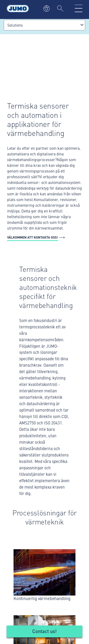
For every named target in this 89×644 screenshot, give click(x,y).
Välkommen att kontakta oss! (33, 237)
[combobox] (44, 25)
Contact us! (44, 631)
